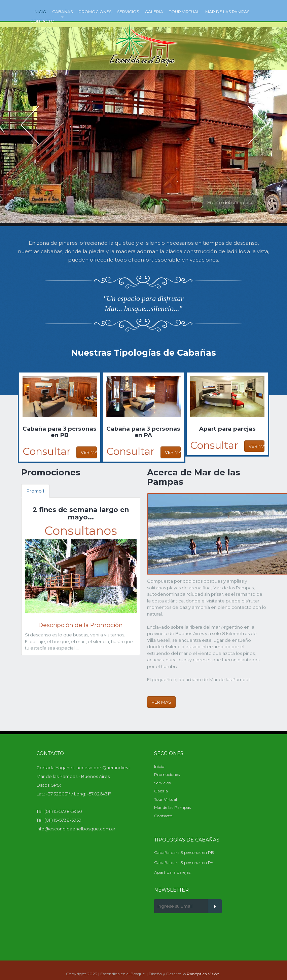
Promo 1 (35, 491)
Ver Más (89, 452)
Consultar (47, 451)
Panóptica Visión (203, 974)
